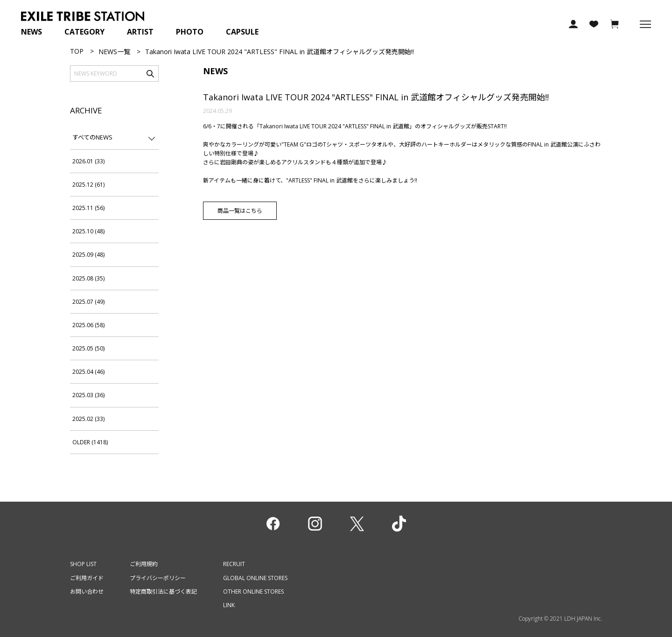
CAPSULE (242, 32)
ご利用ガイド (87, 578)
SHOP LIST (83, 564)
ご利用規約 (144, 564)
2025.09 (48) (88, 255)
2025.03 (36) (88, 395)
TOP (77, 51)
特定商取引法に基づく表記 (163, 591)
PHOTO (190, 32)
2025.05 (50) (88, 348)
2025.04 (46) (88, 372)
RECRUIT (234, 564)
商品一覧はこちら (240, 211)
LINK (229, 605)
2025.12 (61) (88, 185)
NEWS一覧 (114, 52)
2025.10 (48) (88, 231)
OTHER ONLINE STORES (253, 591)
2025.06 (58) (88, 325)
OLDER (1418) (90, 442)
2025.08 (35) (88, 278)
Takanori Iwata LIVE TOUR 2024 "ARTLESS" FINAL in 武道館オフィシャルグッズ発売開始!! (376, 97)
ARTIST (140, 32)
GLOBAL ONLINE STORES (255, 578)
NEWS (31, 32)
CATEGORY (84, 32)
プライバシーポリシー (158, 578)
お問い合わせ (87, 591)
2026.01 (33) (88, 161)
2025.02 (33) (88, 419)
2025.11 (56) (88, 208)
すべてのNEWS (92, 137)
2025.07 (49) (88, 302)
